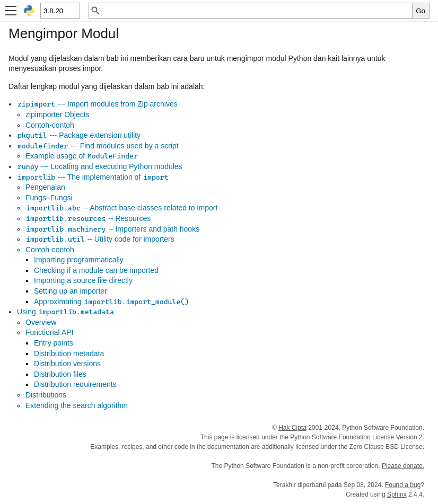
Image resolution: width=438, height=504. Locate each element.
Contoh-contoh (50, 125)
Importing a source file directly (83, 280)
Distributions (46, 395)
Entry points (54, 343)
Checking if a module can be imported (96, 270)
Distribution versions (67, 364)
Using (66, 312)
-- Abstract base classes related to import (121, 208)
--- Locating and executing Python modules (100, 166)
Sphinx (397, 494)
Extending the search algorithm (77, 405)
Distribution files (60, 374)
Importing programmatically (79, 260)
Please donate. (403, 466)
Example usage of (82, 156)
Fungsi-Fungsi (49, 198)
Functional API (49, 332)
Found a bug (403, 485)
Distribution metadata (69, 353)
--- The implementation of (93, 177)
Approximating (112, 302)
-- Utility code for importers (100, 239)
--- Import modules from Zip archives (97, 104)
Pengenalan (45, 187)
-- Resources (88, 218)
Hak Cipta (292, 428)
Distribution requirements (75, 384)
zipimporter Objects (58, 114)
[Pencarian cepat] (256, 11)
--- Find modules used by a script (98, 146)
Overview (41, 322)
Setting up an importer (71, 291)
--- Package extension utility (79, 135)
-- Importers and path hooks (112, 229)
